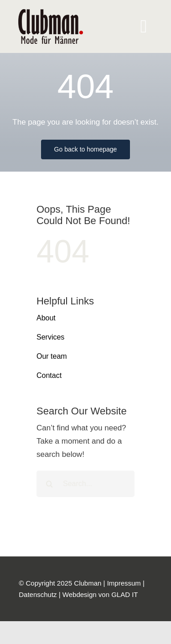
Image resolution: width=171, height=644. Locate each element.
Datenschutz (38, 594)
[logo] (51, 13)
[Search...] (85, 484)
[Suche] (50, 484)
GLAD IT (124, 594)
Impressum (124, 583)
